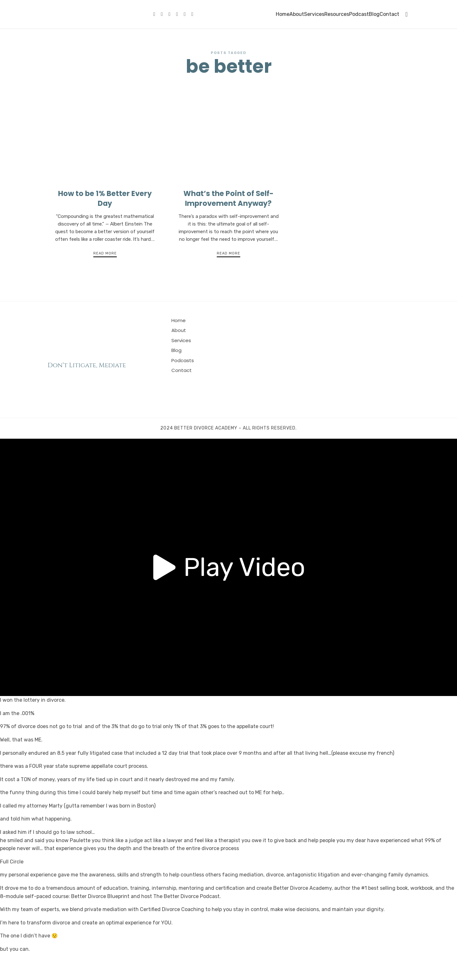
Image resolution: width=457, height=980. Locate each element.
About (297, 14)
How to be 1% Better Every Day (105, 220)
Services (314, 14)
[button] (228, 589)
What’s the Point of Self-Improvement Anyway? (228, 220)
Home (283, 14)
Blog (374, 14)
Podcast (359, 14)
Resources (337, 14)
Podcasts (183, 382)
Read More (105, 275)
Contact (389, 14)
